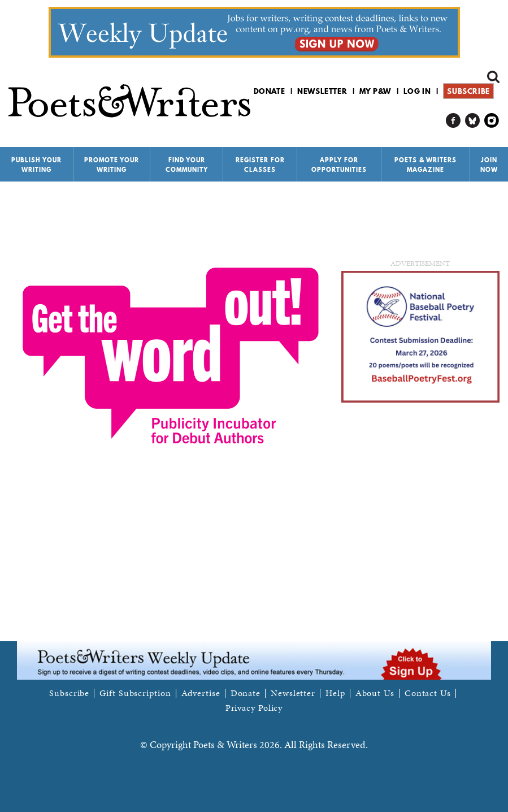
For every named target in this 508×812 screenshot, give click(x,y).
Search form (493, 77)
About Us (375, 693)
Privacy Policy (254, 708)
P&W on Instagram (492, 121)
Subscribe (468, 91)
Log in (417, 91)
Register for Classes (260, 165)
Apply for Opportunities (339, 165)
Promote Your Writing (112, 165)
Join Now (489, 165)
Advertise (201, 693)
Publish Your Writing (36, 165)
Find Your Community (187, 165)
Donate (270, 91)
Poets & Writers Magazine (425, 165)
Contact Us (428, 693)
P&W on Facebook (453, 121)
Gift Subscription (135, 693)
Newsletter (322, 91)
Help (335, 693)
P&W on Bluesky (473, 121)
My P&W (375, 91)
